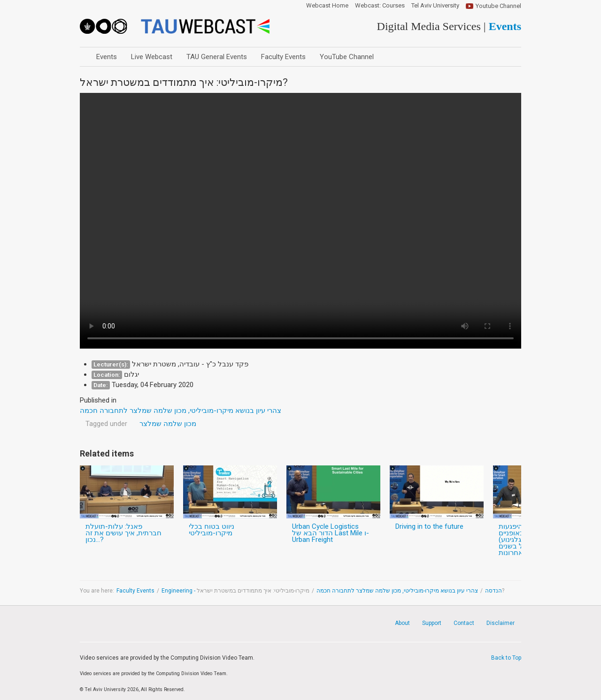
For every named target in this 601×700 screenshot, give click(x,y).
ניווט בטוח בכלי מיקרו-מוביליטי (212, 530)
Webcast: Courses (380, 6)
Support (432, 623)
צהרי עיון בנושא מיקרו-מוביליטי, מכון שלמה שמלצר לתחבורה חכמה (397, 591)
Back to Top (506, 658)
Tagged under (106, 424)
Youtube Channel (498, 6)
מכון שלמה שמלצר (168, 424)
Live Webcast (152, 57)
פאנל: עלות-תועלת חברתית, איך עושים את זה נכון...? (123, 533)
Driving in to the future (429, 526)
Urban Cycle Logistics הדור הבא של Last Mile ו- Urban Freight (331, 533)
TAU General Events (217, 57)
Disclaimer (501, 623)
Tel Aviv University (435, 6)
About (402, 623)
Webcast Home (327, 6)
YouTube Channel (347, 57)
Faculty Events (283, 57)
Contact (464, 623)
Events (107, 57)
